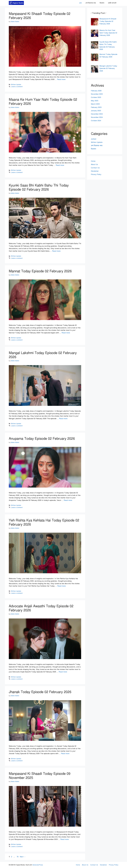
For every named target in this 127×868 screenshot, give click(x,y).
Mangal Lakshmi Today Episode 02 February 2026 (43, 355)
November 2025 (97, 94)
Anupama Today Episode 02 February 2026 (42, 439)
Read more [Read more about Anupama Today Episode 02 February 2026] (68, 500)
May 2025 (95, 101)
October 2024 (96, 121)
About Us (94, 164)
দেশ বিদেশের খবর (91, 3)
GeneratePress (38, 865)
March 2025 (95, 104)
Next (23, 857)
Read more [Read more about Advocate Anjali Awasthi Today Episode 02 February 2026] (63, 672)
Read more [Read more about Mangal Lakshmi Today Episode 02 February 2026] (63, 419)
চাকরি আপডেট (112, 3)
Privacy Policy (96, 174)
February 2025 (96, 107)
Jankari (94, 139)
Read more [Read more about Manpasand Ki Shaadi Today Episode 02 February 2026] (61, 79)
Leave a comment (17, 87)
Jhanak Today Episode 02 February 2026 (40, 692)
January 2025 (96, 111)
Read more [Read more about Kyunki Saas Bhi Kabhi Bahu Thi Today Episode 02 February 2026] (56, 251)
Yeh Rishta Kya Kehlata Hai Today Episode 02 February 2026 (44, 522)
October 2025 (96, 97)
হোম (80, 3)
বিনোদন (102, 3)
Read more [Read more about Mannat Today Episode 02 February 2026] (66, 333)
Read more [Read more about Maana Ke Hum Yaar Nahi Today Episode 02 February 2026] (60, 165)
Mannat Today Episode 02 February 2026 (40, 271)
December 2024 (97, 114)
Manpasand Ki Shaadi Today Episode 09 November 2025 (40, 776)
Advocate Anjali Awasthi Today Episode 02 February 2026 (41, 608)
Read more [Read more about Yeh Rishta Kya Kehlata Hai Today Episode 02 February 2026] (61, 586)
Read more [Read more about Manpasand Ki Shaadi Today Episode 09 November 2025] (65, 839)
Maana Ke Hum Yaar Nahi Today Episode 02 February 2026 (43, 102)
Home (93, 161)
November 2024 (97, 117)
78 (18, 857)
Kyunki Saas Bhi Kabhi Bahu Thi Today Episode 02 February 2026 (39, 187)
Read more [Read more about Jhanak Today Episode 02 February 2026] (65, 754)
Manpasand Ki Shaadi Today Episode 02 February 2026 (40, 16)
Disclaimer (95, 171)
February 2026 (96, 91)
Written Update (16, 85)
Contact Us (95, 168)
